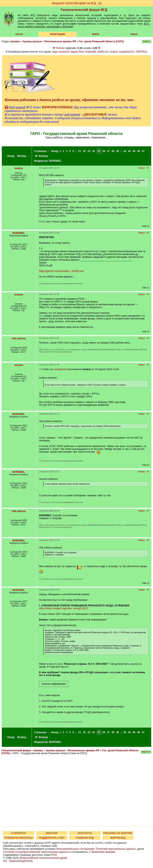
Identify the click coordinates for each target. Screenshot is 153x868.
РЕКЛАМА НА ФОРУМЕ (118, 833)
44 (129, 151)
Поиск (134, 34)
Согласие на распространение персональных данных (36, 852)
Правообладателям (21, 861)
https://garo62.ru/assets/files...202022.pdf (61, 271)
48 (36, 156)
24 (94, 151)
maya (55, 52)
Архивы (15, 41)
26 (104, 151)
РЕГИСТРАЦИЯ (57, 34)
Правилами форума (103, 852)
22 (84, 151)
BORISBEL (55, 161)
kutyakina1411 (127, 52)
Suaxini (114, 52)
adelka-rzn (103, 52)
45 (134, 151)
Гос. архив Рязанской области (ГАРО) (101, 41)
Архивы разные (32, 41)
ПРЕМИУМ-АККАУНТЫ (18, 838)
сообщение (60, 369)
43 (125, 151)
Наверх (141, 168)
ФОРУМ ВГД (118, 838)
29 (117, 151)
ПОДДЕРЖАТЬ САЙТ (52, 838)
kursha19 (64, 52)
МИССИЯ (52, 833)
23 (89, 151)
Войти (96, 34)
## (148, 168)
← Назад (9, 156)
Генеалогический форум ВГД (84, 10)
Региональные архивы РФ (60, 41)
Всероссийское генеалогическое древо (44, 858)
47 (143, 151)
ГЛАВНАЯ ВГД (85, 838)
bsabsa (19, 168)
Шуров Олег (77, 52)
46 (139, 151)
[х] (100, 3)
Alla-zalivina (19, 339)
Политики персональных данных (116, 849)
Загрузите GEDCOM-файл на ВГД (74, 3)
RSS (54, 855)
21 (80, 151)
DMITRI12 (142, 52)
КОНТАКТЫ (85, 833)
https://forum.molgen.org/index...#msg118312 (63, 608)
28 (113, 151)
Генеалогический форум (16, 750)
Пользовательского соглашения (75, 849)
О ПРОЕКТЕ (19, 833)
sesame (19, 295)
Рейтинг (60, 48)
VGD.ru (19, 34)
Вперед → (23, 156)
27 (108, 151)
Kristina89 (91, 52)
